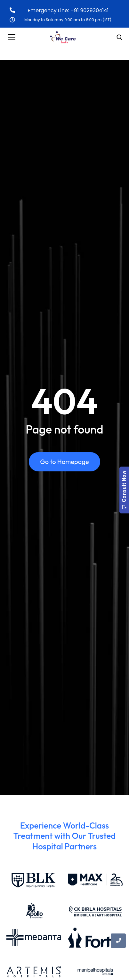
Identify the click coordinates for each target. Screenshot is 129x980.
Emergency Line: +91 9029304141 (68, 10)
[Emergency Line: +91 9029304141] (12, 10)
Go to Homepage (64, 462)
